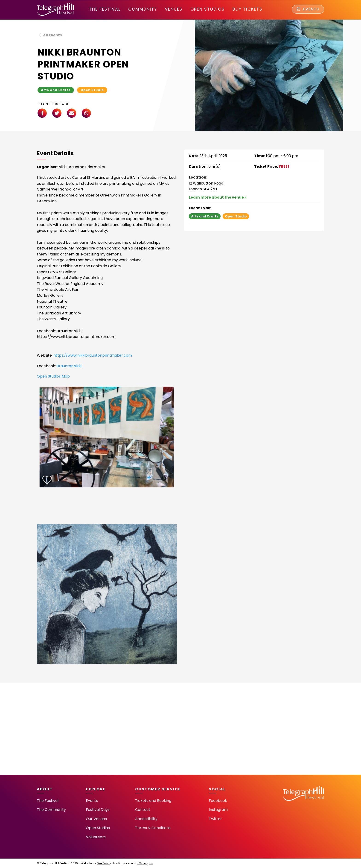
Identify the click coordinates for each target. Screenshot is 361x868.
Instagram (218, 810)
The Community (51, 810)
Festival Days (98, 810)
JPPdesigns (145, 863)
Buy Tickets (247, 9)
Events (308, 9)
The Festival (105, 9)
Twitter (215, 819)
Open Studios (208, 9)
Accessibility (146, 819)
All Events (51, 35)
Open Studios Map (53, 376)
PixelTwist (103, 863)
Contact (143, 810)
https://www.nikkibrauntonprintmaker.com (92, 355)
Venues (174, 9)
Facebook (218, 801)
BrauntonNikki (69, 366)
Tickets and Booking (153, 801)
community (143, 9)
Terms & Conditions (153, 828)
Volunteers (96, 837)
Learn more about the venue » (218, 197)
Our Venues (96, 819)
